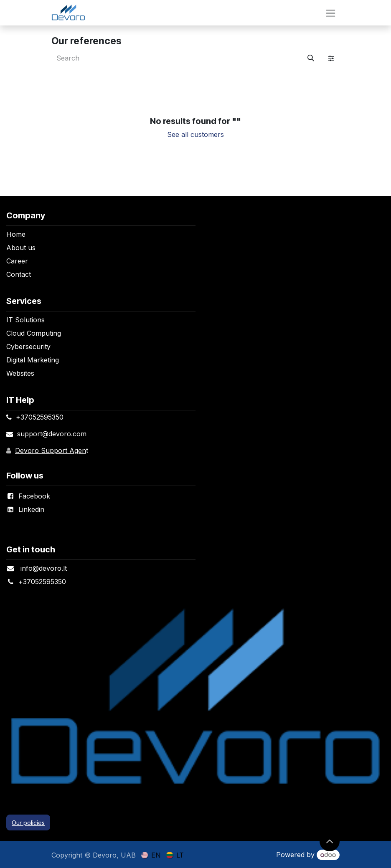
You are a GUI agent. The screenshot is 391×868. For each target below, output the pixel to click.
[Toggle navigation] (331, 13)
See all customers (195, 134)
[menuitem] (151, 855)
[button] (330, 841)
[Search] (311, 58)
